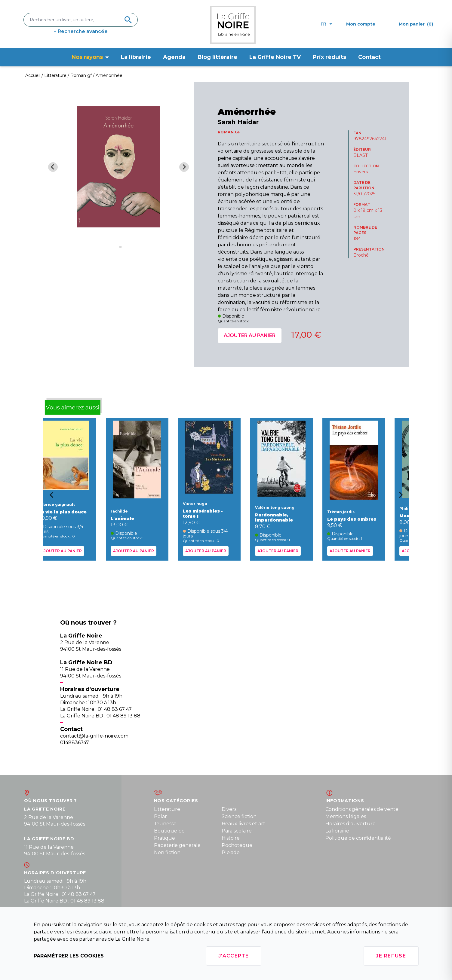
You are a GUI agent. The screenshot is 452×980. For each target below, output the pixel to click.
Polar (160, 816)
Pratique (165, 838)
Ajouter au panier (250, 335)
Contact (369, 57)
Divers (229, 809)
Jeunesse (165, 824)
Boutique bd (169, 831)
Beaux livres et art (243, 824)
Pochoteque (237, 845)
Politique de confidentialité (358, 838)
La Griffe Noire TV (275, 57)
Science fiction (239, 816)
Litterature (167, 809)
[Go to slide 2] (121, 247)
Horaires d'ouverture (351, 824)
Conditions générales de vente (362, 809)
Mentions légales (346, 816)
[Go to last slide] (49, 497)
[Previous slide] (53, 167)
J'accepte (234, 956)
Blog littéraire (217, 57)
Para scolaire (237, 831)
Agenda (174, 57)
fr (326, 24)
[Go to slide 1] (116, 247)
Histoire (231, 838)
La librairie (136, 57)
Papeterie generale (177, 845)
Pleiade (231, 852)
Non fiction (167, 852)
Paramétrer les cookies (69, 956)
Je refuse (391, 956)
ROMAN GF (229, 132)
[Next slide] (184, 167)
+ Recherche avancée (81, 31)
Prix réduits (329, 57)
